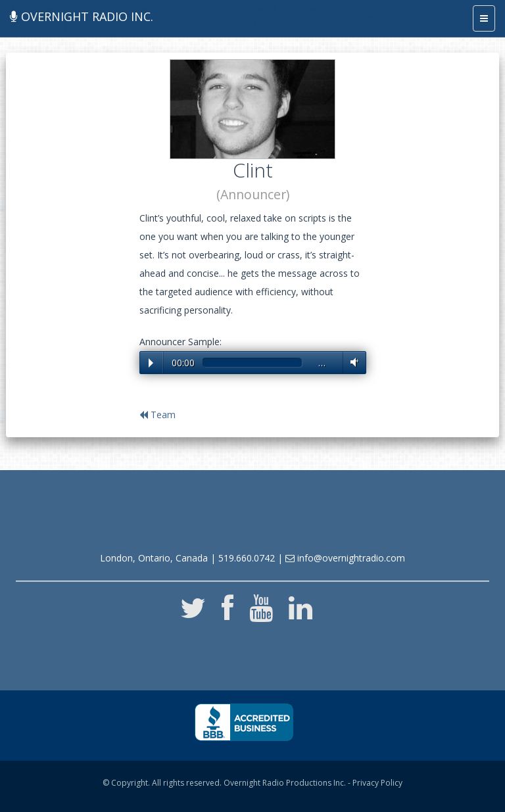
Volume (352, 362)
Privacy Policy (377, 783)
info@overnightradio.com (345, 558)
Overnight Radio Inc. (82, 16)
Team (157, 415)
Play (151, 363)
